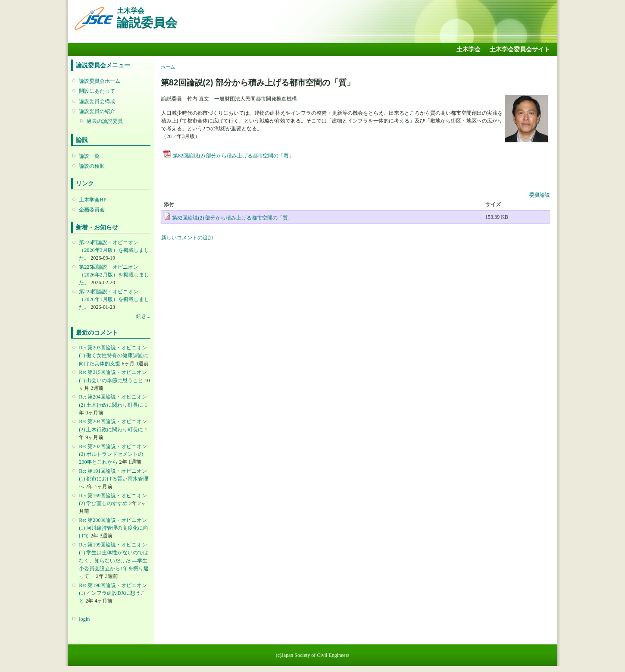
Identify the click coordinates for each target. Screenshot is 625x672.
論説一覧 (89, 156)
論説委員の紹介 (97, 111)
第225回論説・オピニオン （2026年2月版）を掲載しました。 (114, 275)
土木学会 (469, 49)
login (84, 619)
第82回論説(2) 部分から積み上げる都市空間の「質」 (233, 156)
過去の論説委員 (105, 121)
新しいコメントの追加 (187, 238)
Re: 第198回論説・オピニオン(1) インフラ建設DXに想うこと (113, 593)
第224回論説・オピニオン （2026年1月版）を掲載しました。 (114, 299)
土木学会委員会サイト (520, 49)
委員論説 (540, 195)
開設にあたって (97, 91)
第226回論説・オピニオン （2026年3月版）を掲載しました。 (114, 250)
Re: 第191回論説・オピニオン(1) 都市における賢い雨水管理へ (114, 479)
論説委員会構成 (97, 101)
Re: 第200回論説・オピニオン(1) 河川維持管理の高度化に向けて (114, 528)
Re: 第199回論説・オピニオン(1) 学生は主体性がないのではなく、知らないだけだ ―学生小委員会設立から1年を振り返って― (114, 561)
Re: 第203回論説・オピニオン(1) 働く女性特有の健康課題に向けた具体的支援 (114, 355)
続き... (143, 316)
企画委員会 (92, 210)
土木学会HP (93, 200)
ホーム (168, 67)
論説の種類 (92, 166)
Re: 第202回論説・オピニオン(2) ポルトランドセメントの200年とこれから (113, 454)
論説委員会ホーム (100, 81)
